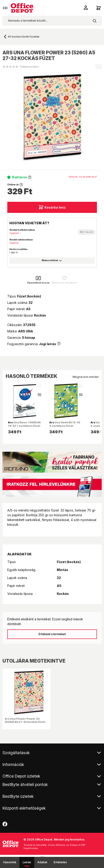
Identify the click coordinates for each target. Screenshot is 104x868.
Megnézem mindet (86, 377)
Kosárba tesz (52, 207)
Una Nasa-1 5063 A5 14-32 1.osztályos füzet (24, 424)
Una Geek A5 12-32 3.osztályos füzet (65, 424)
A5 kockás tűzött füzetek (23, 37)
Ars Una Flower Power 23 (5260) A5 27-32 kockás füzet (25, 720)
